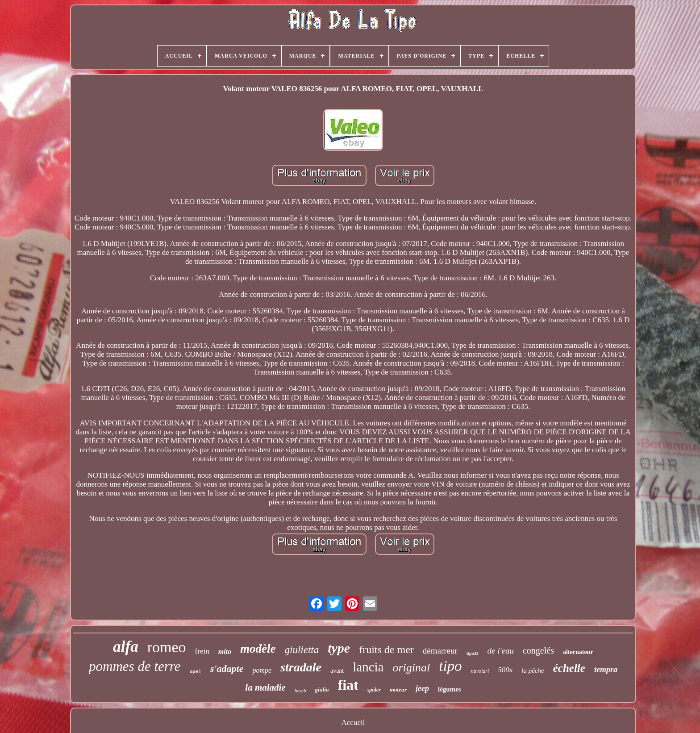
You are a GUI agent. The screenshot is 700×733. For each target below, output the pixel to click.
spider (374, 690)
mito (225, 652)
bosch (300, 691)
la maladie (265, 687)
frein (202, 651)
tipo (450, 666)
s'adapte (227, 668)
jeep (422, 688)
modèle (258, 649)
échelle (569, 668)
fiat (348, 685)
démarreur (440, 651)
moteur (398, 689)
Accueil (353, 723)
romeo (167, 647)
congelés (538, 650)
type (339, 648)
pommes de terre (135, 666)
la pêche (533, 671)
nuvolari (480, 671)
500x (505, 670)
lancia (368, 667)
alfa (125, 647)
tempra (606, 670)
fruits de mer (386, 650)
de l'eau (501, 651)
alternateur (578, 652)
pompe (262, 670)
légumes (450, 689)
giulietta (302, 650)
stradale (301, 667)
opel (196, 672)
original (411, 668)
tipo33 (473, 653)
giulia (322, 689)
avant (337, 671)
